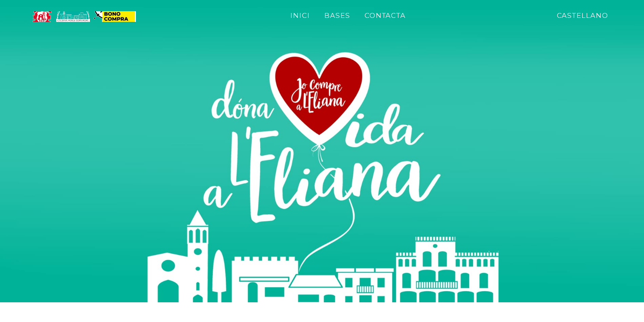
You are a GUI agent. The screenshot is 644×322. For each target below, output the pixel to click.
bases (389, 22)
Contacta (436, 22)
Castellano (583, 22)
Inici (352, 22)
